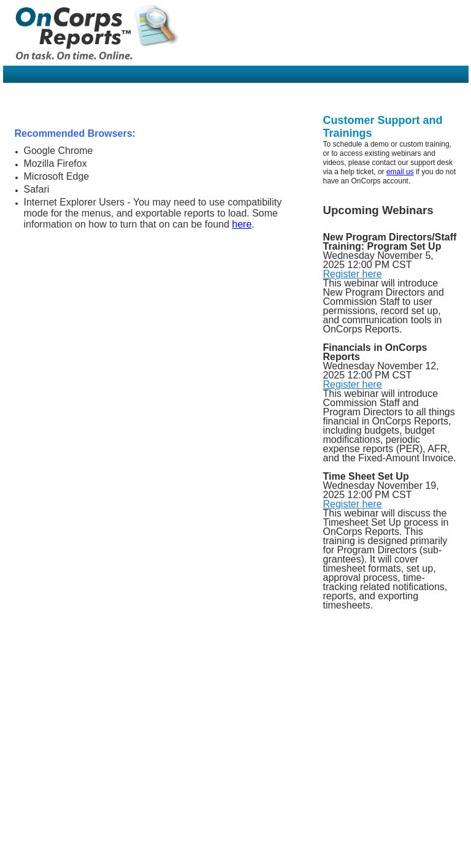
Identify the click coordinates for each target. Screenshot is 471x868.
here (242, 224)
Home (25, 863)
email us (400, 172)
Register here (353, 274)
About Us (56, 863)
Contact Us (95, 863)
